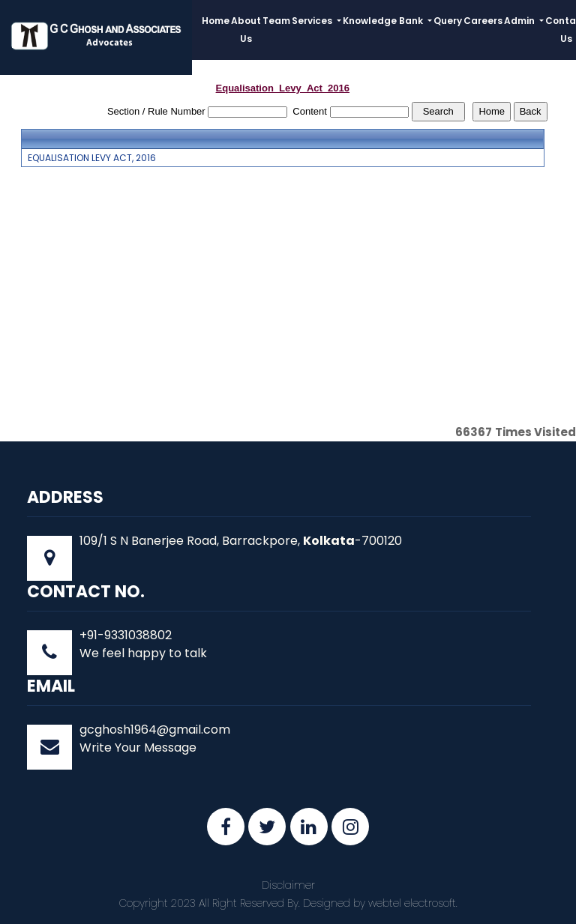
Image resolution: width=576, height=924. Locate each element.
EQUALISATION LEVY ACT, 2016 (92, 158)
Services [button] (313, 21)
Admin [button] (520, 21)
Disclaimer (288, 885)
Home (216, 21)
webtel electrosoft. (413, 903)
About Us (246, 30)
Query (448, 21)
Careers (483, 21)
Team (276, 21)
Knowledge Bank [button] (384, 21)
